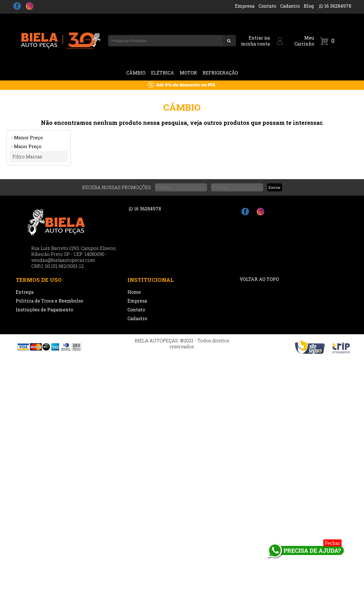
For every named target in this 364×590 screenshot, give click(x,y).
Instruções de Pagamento (44, 310)
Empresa (245, 6)
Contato (267, 6)
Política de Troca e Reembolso (49, 301)
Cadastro (290, 6)
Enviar (275, 187)
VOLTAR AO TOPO (259, 279)
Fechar (332, 543)
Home (134, 292)
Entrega (25, 292)
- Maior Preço (26, 146)
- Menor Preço (27, 137)
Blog (309, 6)
